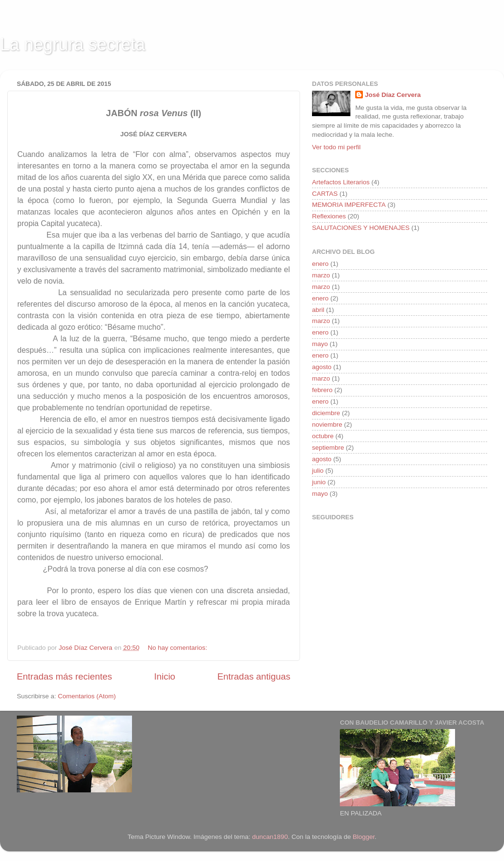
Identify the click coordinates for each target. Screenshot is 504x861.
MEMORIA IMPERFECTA (349, 205)
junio (319, 482)
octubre (323, 436)
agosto (322, 367)
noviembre (327, 425)
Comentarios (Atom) (87, 696)
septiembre (328, 448)
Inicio (165, 676)
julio (318, 471)
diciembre (326, 413)
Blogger (364, 837)
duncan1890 (270, 837)
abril (318, 310)
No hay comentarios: (179, 648)
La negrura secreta (72, 44)
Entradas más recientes (64, 676)
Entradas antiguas (254, 676)
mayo (320, 344)
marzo (321, 275)
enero (320, 264)
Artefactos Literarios (341, 182)
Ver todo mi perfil (336, 147)
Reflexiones (329, 216)
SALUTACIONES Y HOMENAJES (361, 228)
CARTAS (325, 194)
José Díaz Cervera (393, 95)
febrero (322, 390)
